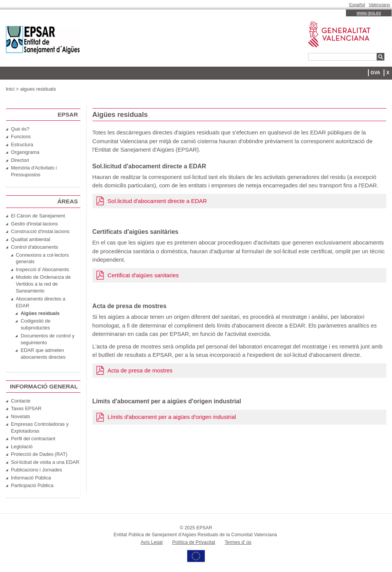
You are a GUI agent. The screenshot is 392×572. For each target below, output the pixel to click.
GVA (375, 73)
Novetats (21, 416)
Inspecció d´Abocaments (43, 269)
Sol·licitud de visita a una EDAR (45, 462)
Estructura (22, 145)
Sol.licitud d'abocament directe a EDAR (157, 201)
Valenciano (379, 5)
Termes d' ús (238, 542)
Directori (20, 160)
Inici (10, 89)
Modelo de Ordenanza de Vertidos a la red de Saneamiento (43, 284)
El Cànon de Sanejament (38, 216)
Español (357, 5)
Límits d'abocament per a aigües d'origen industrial (172, 417)
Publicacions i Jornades (37, 470)
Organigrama (25, 152)
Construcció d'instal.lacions (40, 231)
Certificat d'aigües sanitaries (143, 275)
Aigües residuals (40, 313)
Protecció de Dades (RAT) (39, 454)
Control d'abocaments (35, 247)
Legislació (22, 447)
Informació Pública (31, 478)
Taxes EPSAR (26, 408)
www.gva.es (369, 13)
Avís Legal (152, 542)
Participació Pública (32, 485)
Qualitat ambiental (31, 239)
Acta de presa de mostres (140, 370)
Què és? (20, 129)
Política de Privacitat (194, 542)
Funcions (21, 137)
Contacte (21, 401)
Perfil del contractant (33, 439)
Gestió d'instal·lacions (34, 224)
